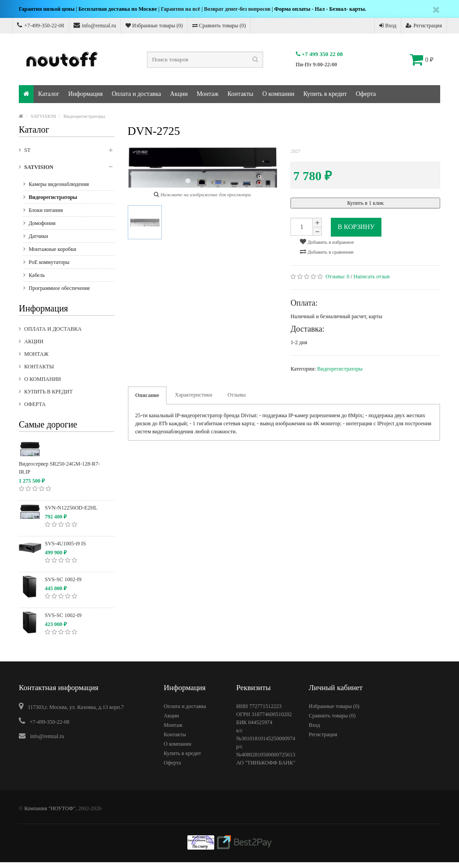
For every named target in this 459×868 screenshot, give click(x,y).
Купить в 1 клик (365, 203)
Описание (147, 395)
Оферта (366, 94)
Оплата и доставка (136, 94)
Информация (85, 94)
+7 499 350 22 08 (319, 54)
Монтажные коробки (52, 249)
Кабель (37, 275)
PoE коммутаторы (49, 262)
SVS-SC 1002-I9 (63, 579)
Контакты (240, 94)
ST (69, 153)
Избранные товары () (154, 26)
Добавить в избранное (327, 242)
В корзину (356, 227)
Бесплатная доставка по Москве (118, 9)
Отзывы (237, 395)
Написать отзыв (372, 276)
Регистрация (424, 26)
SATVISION (43, 116)
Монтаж (208, 94)
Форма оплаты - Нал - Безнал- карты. (320, 9)
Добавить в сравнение (327, 251)
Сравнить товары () (219, 26)
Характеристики (193, 395)
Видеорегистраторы (84, 116)
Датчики (38, 236)
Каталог (49, 94)
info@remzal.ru (95, 25)
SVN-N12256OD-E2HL (71, 508)
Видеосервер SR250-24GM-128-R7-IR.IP (59, 468)
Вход (388, 26)
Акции (179, 94)
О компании (278, 94)
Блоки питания (46, 210)
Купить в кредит (325, 94)
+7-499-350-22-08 (41, 25)
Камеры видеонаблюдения (59, 184)
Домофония (42, 223)
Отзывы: (337, 276)
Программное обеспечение (59, 288)
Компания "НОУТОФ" (50, 808)
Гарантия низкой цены (47, 9)
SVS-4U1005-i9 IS (65, 544)
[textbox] (205, 60)
